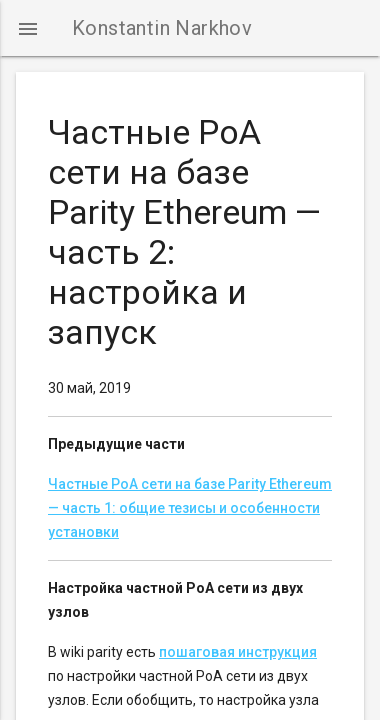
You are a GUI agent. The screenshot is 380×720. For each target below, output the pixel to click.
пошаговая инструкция (238, 652)
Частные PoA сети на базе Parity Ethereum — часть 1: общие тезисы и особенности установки (190, 508)
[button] (28, 28)
